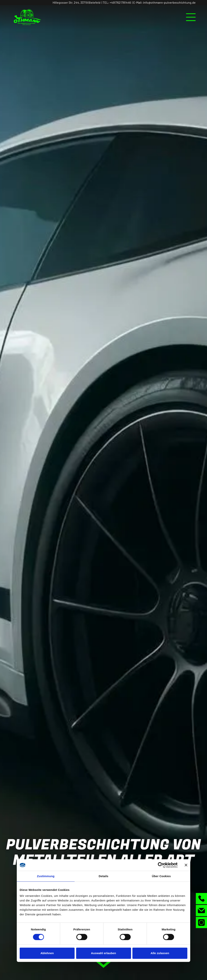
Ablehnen (47, 953)
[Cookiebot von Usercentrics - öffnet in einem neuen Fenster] (161, 865)
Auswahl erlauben (103, 953)
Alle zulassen (160, 953)
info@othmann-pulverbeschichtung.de (169, 2)
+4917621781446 (120, 2)
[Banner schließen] (186, 865)
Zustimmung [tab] (46, 876)
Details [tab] (103, 876)
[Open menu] (191, 17)
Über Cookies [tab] (161, 876)
